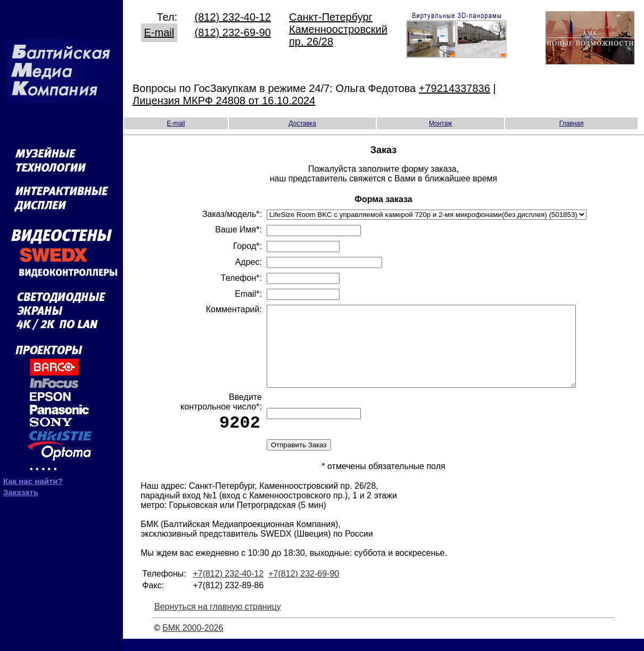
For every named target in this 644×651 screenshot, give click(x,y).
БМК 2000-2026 (193, 640)
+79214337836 (455, 87)
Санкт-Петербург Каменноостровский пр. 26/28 (338, 28)
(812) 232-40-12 (233, 15)
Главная (572, 122)
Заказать (21, 489)
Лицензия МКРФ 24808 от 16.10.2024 (224, 99)
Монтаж (441, 122)
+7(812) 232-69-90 (304, 586)
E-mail (159, 31)
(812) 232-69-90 (233, 31)
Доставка (302, 122)
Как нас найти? (33, 477)
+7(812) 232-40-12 (228, 586)
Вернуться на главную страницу (218, 619)
